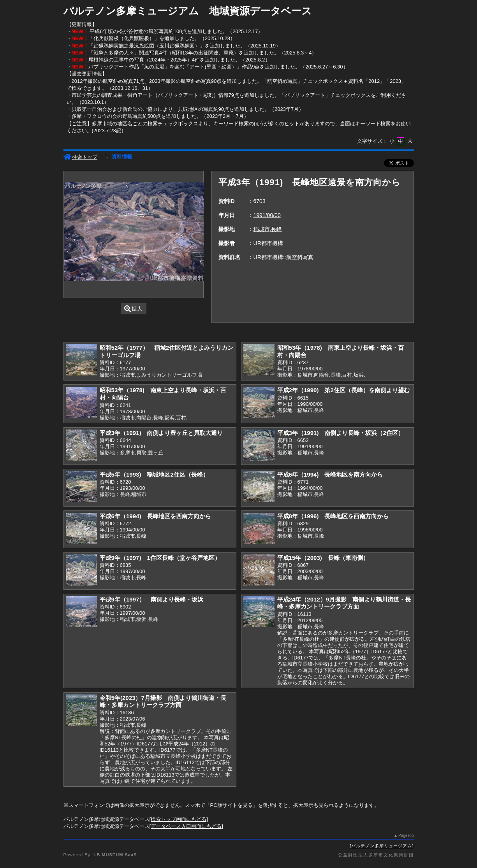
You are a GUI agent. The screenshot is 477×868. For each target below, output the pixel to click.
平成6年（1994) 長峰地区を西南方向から (156, 516)
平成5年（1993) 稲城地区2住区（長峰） (154, 474)
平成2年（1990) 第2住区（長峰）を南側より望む (343, 390)
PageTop (406, 836)
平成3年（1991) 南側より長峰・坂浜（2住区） (341, 433)
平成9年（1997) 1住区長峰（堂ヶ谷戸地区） (160, 558)
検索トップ (80, 157)
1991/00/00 (267, 215)
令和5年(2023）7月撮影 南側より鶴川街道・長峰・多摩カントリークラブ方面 (163, 701)
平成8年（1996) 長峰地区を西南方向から (333, 516)
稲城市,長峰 (268, 229)
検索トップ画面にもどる (179, 819)
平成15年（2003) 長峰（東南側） (323, 558)
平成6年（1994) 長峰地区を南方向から (330, 474)
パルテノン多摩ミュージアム (382, 846)
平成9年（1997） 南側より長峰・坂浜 (152, 599)
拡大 (133, 309)
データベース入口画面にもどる (186, 826)
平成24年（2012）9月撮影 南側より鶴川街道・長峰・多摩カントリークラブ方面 (344, 603)
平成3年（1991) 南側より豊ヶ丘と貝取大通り (161, 433)
